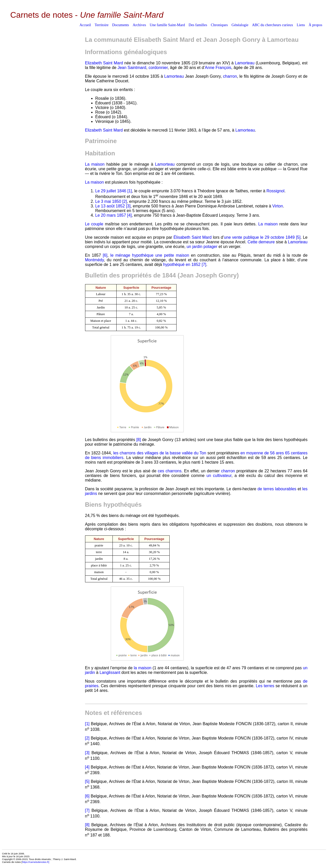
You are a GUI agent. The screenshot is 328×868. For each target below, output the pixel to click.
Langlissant (110, 672)
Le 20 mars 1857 (111, 215)
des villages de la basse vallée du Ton (172, 453)
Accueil (85, 25)
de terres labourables (277, 489)
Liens (301, 25)
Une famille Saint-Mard (167, 25)
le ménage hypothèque (132, 255)
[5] (298, 237)
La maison (95, 164)
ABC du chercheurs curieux (272, 25)
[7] (204, 265)
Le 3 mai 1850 (108, 201)
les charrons (125, 453)
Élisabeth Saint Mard (193, 237)
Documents (121, 25)
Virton (278, 206)
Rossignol (275, 191)
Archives (139, 25)
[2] (125, 201)
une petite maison (172, 255)
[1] (130, 191)
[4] (129, 215)
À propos (315, 25)
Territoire (101, 25)
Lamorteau (245, 63)
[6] (105, 255)
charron (230, 76)
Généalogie (240, 25)
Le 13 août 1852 (110, 206)
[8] (139, 440)
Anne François (218, 68)
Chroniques (219, 25)
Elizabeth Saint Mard (104, 63)
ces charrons (170, 471)
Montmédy (95, 260)
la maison (143, 668)
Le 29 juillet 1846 (111, 191)
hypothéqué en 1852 (182, 265)
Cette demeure (261, 242)
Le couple (94, 224)
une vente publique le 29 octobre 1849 (259, 237)
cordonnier (158, 68)
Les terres (265, 686)
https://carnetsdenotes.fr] (36, 862)
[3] (128, 206)
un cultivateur (219, 476)
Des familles (198, 25)
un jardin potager (202, 247)
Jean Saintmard (132, 68)
